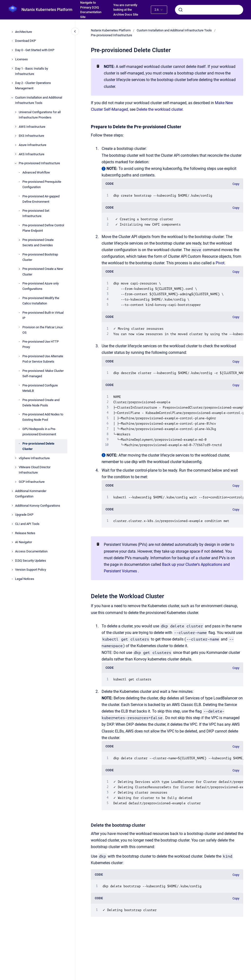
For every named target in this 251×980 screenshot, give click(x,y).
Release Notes (25, 533)
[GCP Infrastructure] (16, 482)
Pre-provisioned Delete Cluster (38, 446)
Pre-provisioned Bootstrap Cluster (40, 257)
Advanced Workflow (36, 172)
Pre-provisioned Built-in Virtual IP (43, 315)
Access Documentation (31, 551)
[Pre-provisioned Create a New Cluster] (19, 269)
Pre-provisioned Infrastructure (39, 163)
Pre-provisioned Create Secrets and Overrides (38, 243)
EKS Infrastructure (31, 136)
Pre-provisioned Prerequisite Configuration (42, 184)
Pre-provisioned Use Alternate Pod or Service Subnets (43, 359)
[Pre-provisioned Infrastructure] (16, 163)
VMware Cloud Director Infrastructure (35, 470)
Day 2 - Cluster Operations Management (33, 86)
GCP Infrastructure (32, 482)
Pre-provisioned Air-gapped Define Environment (41, 199)
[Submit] (181, 10)
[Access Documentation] (12, 551)
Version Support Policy (31, 570)
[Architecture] (12, 32)
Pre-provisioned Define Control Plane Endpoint (43, 228)
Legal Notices (25, 579)
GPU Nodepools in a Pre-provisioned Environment (39, 432)
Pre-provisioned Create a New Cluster (43, 271)
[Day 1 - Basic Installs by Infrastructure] (12, 68)
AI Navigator (24, 542)
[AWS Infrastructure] (16, 127)
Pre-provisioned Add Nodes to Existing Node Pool (43, 417)
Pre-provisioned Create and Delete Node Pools (41, 403)
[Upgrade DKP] (12, 515)
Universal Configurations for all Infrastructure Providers (40, 115)
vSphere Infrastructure (34, 458)
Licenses (21, 59)
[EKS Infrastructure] (16, 136)
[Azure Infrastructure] (16, 145)
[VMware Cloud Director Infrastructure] (16, 467)
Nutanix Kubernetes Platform (47, 10)
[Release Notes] (12, 533)
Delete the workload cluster (159, 109)
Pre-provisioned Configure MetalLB (40, 388)
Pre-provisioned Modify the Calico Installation (41, 301)
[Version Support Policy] (12, 570)
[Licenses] (12, 59)
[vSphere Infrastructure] (16, 458)
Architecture (24, 32)
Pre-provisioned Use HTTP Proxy (41, 344)
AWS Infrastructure (32, 127)
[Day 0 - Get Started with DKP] (12, 50)
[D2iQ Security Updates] (12, 560)
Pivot (220, 263)
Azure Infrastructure (33, 145)
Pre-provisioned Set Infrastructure (36, 213)
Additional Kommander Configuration (31, 494)
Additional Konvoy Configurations (38, 506)
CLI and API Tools (27, 524)
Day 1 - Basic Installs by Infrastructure (32, 71)
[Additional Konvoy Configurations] (12, 505)
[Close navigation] (75, 31)
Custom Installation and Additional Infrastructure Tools (39, 100)
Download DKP (25, 41)
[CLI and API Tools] (12, 524)
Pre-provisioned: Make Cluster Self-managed (43, 373)
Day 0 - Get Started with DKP (35, 50)
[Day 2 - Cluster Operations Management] (12, 83)
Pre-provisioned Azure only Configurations (41, 286)
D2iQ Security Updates (31, 561)
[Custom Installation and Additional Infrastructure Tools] (12, 98)
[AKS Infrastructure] (16, 154)
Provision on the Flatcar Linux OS (43, 330)
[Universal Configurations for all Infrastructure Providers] (16, 112)
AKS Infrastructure (32, 154)
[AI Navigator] (12, 542)
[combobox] (209, 10)
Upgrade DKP (24, 515)
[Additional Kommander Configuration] (12, 491)
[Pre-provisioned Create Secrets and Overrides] (19, 240)
